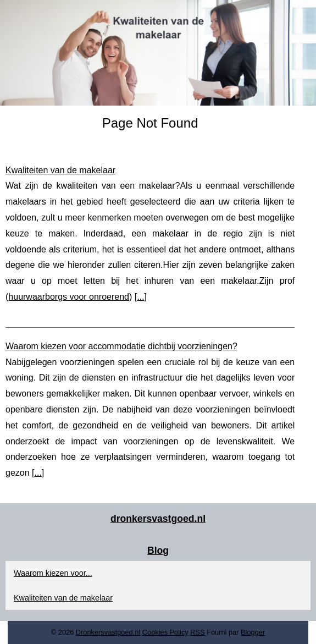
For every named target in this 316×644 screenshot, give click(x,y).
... (140, 297)
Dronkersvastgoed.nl (108, 632)
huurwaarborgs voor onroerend (69, 297)
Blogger (253, 632)
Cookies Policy (165, 632)
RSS (197, 632)
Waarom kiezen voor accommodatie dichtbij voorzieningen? (121, 346)
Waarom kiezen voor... (53, 573)
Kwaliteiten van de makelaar (60, 170)
